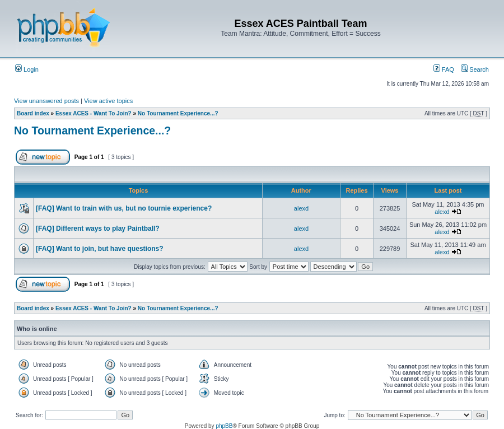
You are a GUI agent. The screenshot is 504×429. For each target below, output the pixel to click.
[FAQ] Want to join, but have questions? (100, 249)
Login (27, 69)
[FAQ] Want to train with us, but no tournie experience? (124, 208)
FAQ (444, 69)
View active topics (108, 101)
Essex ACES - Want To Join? (94, 113)
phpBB (224, 426)
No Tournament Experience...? (178, 113)
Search (475, 69)
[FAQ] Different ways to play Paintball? (98, 229)
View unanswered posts (46, 101)
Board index (33, 113)
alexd (301, 208)
